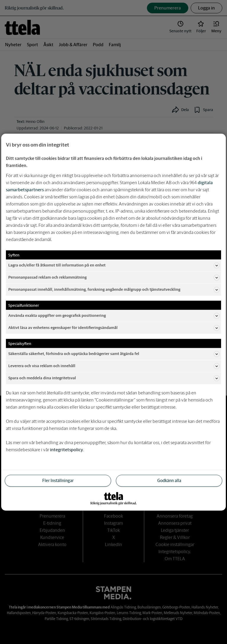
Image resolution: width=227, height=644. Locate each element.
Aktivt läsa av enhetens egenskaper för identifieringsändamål (114, 328)
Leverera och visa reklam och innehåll (114, 366)
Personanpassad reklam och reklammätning (114, 277)
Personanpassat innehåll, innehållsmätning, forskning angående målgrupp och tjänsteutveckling (114, 290)
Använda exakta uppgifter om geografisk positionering (114, 316)
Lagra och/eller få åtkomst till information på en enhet (114, 265)
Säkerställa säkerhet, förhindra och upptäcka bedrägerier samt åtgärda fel (114, 354)
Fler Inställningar (58, 480)
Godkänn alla (169, 480)
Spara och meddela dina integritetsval (114, 378)
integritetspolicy (67, 449)
